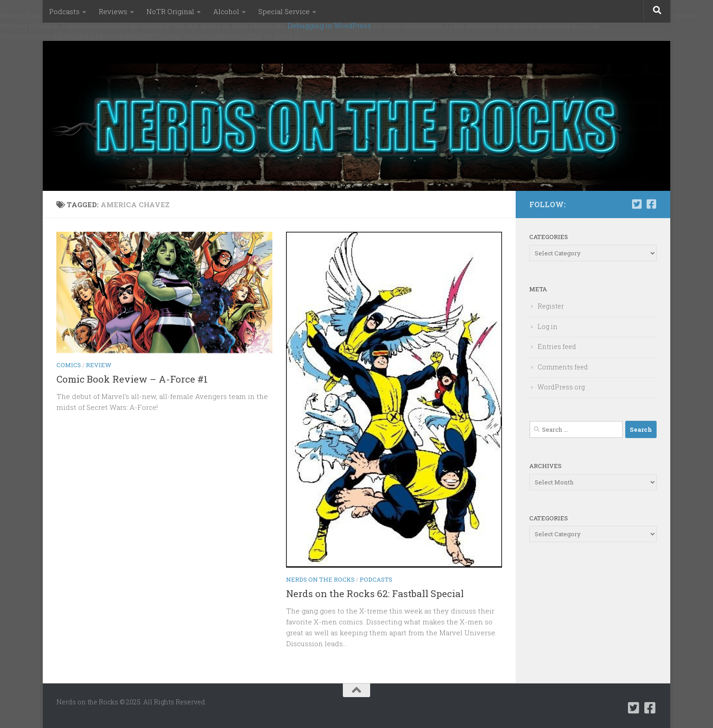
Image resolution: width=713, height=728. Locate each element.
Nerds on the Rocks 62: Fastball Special (375, 593)
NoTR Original (170, 11)
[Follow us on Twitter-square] (637, 204)
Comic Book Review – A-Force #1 (132, 379)
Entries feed (557, 347)
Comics (69, 365)
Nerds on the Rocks (320, 579)
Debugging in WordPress (329, 25)
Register (551, 306)
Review (99, 365)
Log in (547, 327)
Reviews (113, 11)
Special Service (284, 11)
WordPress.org (561, 387)
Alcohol (226, 11)
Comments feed (563, 367)
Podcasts (64, 11)
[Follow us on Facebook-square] (651, 204)
